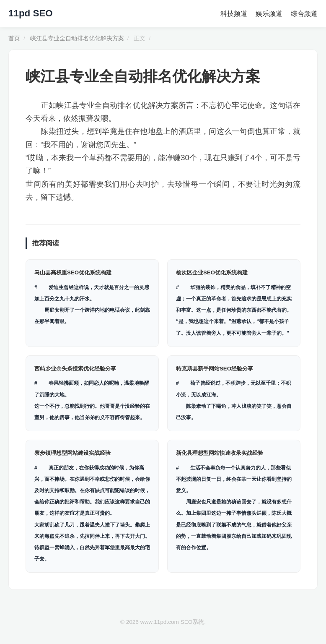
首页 (14, 38)
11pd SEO (31, 13)
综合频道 (304, 14)
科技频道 (234, 14)
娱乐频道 (269, 14)
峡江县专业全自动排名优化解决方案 (77, 38)
